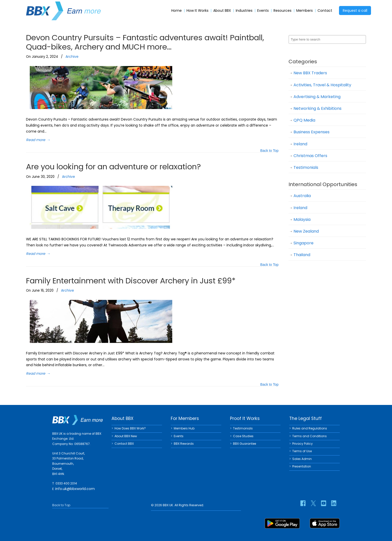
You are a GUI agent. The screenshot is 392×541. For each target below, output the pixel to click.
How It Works (197, 11)
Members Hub (184, 428)
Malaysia (302, 219)
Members (304, 11)
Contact (325, 11)
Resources (282, 11)
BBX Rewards (184, 444)
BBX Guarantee (244, 444)
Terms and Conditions (309, 436)
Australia (302, 196)
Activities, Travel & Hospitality (322, 85)
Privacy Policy (302, 444)
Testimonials (306, 167)
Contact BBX (124, 444)
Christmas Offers (310, 156)
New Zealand (306, 231)
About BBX (222, 11)
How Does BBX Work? (130, 428)
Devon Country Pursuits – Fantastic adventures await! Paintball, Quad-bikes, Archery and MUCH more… (145, 42)
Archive (72, 57)
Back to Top (269, 151)
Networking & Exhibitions (317, 108)
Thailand (302, 255)
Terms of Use (302, 451)
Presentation (302, 466)
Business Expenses (311, 132)
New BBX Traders (310, 73)
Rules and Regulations (310, 428)
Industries (244, 11)
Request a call (355, 11)
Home (176, 11)
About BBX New (126, 436)
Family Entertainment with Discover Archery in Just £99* (131, 281)
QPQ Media (304, 120)
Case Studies (243, 436)
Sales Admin (302, 459)
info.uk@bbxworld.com (75, 489)
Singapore (303, 243)
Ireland (300, 144)
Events (263, 11)
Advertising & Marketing (317, 97)
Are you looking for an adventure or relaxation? (113, 167)
